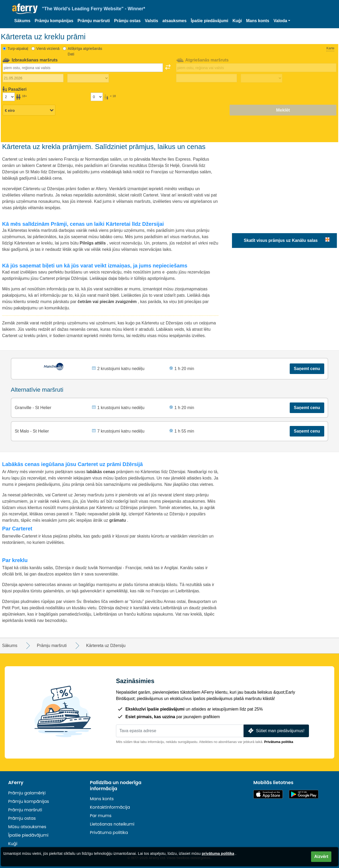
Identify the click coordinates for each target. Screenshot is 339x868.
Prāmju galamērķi (27, 793)
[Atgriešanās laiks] (261, 78)
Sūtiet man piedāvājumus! (276, 731)
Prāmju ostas (127, 21)
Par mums (101, 816)
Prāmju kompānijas (54, 21)
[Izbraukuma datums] (33, 78)
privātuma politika (218, 853)
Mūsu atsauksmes (27, 827)
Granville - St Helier (33, 408)
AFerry (16, 783)
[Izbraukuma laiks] (88, 78)
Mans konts (258, 21)
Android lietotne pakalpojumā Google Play (304, 794)
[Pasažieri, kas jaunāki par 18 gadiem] (97, 97)
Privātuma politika (279, 742)
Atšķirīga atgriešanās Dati (85, 51)
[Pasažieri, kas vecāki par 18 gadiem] (9, 97)
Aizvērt (321, 857)
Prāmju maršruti (94, 21)
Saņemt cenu (307, 369)
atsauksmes (175, 21)
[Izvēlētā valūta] (29, 111)
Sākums (22, 21)
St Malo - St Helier (32, 431)
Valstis (151, 21)
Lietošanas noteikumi (112, 824)
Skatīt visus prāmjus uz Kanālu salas (281, 240)
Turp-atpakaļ (18, 49)
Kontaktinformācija (110, 807)
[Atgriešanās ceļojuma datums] (207, 78)
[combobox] (83, 68)
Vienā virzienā (48, 49)
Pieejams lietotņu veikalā (268, 794)
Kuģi (237, 21)
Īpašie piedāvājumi (210, 21)
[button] (282, 21)
